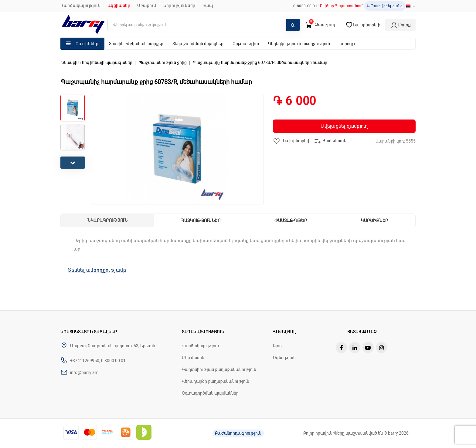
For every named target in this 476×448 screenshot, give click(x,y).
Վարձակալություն (81, 5)
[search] (204, 25)
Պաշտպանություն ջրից (163, 62)
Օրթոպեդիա (246, 44)
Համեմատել (331, 141)
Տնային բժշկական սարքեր (136, 44)
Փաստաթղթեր (291, 221)
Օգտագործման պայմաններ (210, 393)
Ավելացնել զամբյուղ (344, 126)
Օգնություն (284, 358)
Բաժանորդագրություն (238, 433)
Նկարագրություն (107, 220)
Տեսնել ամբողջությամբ (97, 270)
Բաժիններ (87, 44)
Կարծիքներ (375, 221)
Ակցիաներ (119, 5)
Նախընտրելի (292, 141)
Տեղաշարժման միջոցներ (198, 44)
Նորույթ (347, 44)
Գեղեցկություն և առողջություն (299, 44)
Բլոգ (277, 346)
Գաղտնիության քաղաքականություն (219, 369)
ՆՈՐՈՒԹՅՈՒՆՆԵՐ (179, 5)
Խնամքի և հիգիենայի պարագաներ (96, 62)
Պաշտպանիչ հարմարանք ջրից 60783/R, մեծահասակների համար (260, 62)
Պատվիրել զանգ (385, 6)
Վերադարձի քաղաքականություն (216, 381)
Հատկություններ (201, 221)
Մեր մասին (193, 358)
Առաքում (147, 5)
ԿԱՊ (208, 5)
